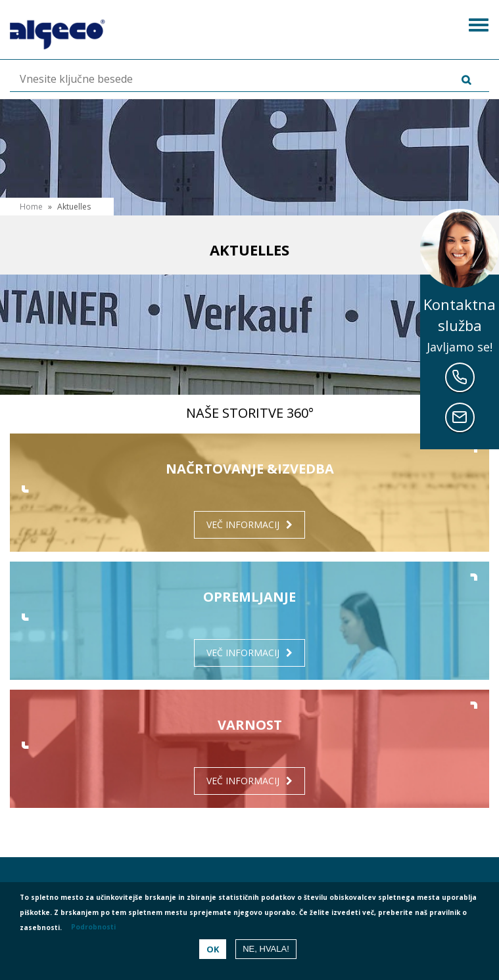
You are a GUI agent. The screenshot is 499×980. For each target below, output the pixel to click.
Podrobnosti (93, 927)
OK (213, 949)
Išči (447, 80)
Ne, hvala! (266, 949)
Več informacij (243, 524)
